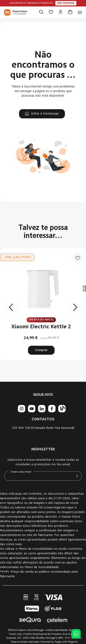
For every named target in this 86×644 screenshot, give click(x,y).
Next (75, 307)
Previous (11, 307)
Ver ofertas (66, 3)
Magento (73, 642)
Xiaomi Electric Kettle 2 (41, 327)
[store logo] (16, 12)
